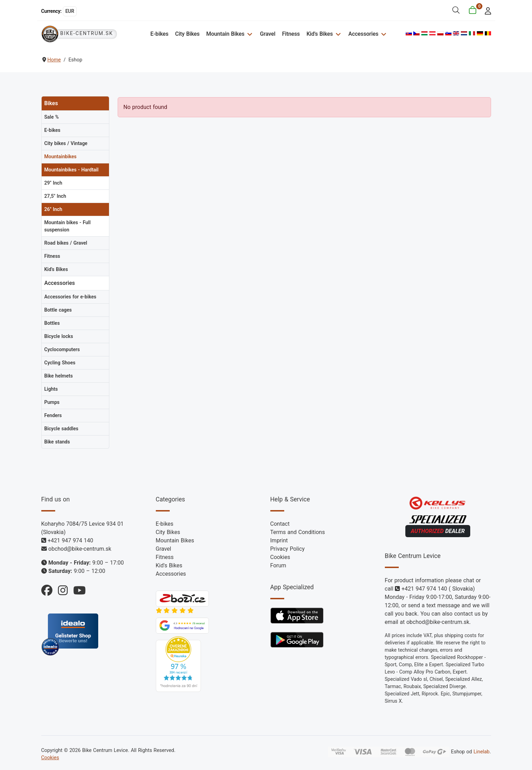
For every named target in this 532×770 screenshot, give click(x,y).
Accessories (363, 34)
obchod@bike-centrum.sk (80, 549)
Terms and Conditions (298, 532)
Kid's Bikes (320, 34)
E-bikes (159, 34)
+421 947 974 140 (70, 540)
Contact (280, 524)
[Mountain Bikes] (249, 34)
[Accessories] (383, 34)
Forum (278, 565)
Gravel (268, 34)
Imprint (279, 540)
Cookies (280, 557)
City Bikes (188, 34)
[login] (486, 10)
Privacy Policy (288, 549)
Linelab (481, 752)
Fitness (291, 34)
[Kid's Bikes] (337, 34)
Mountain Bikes (225, 34)
